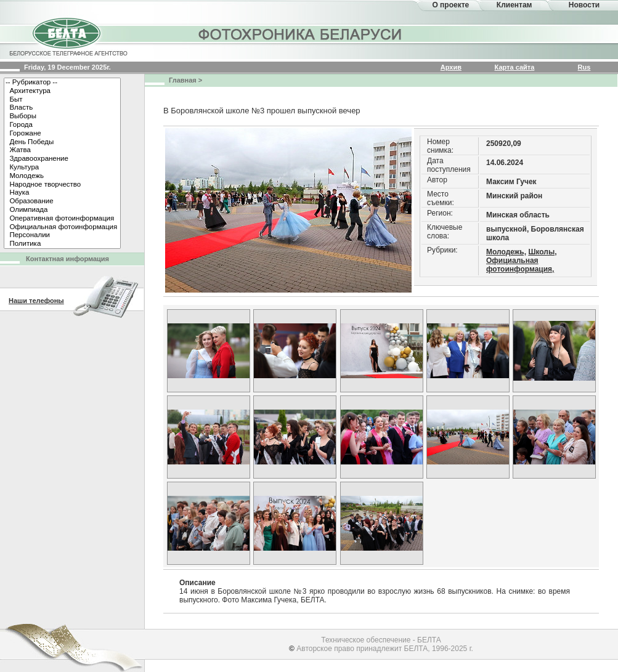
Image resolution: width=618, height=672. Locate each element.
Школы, (542, 252)
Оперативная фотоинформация (62, 219)
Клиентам (514, 5)
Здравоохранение (62, 159)
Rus (584, 67)
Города (62, 125)
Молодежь (62, 176)
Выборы (62, 116)
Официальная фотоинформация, (520, 265)
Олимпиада (62, 210)
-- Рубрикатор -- (62, 83)
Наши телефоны (36, 301)
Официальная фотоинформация (62, 227)
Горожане (62, 134)
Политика (62, 244)
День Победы (62, 142)
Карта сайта (515, 67)
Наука (62, 193)
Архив (451, 67)
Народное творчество (62, 185)
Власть (62, 108)
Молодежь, (506, 252)
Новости (584, 5)
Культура (62, 168)
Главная (183, 80)
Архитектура (62, 91)
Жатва (62, 150)
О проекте (450, 5)
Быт (62, 100)
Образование (62, 201)
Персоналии (62, 235)
